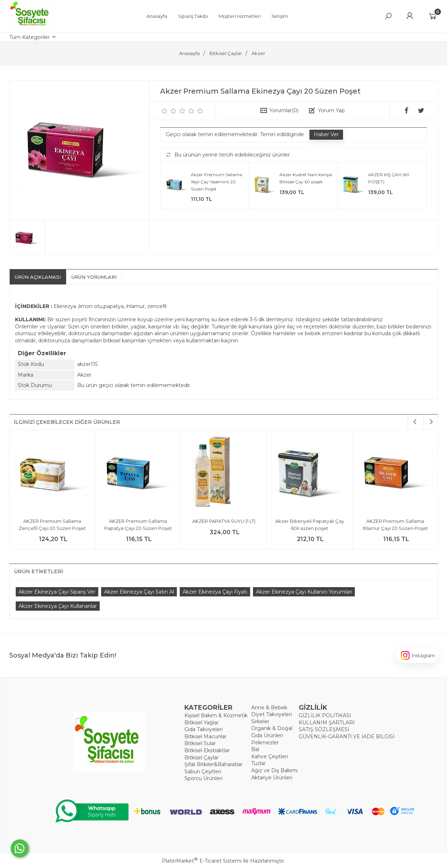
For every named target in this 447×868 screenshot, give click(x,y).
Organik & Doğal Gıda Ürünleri (272, 732)
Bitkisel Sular (200, 743)
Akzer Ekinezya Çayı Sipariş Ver (57, 592)
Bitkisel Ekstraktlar (207, 750)
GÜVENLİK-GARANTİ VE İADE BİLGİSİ (347, 736)
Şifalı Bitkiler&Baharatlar (213, 764)
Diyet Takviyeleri (272, 714)
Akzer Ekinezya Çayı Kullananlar (58, 606)
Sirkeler (260, 721)
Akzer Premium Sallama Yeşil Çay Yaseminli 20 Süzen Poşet (217, 182)
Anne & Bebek (269, 708)
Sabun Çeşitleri (203, 772)
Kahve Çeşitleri (270, 757)
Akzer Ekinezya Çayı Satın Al (139, 592)
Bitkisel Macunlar (205, 736)
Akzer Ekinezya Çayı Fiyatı (215, 592)
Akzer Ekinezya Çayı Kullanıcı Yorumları (304, 592)
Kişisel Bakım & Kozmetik (216, 715)
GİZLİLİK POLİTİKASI (325, 715)
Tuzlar (259, 763)
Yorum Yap (331, 110)
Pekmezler (265, 743)
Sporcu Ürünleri (203, 778)
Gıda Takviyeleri (203, 729)
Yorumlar (284, 110)
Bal (255, 749)
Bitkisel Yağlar (202, 723)
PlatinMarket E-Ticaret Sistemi (202, 861)
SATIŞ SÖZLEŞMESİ (324, 729)
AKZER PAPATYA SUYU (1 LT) (224, 521)
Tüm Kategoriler (29, 37)
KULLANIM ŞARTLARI (327, 723)
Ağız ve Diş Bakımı (274, 770)
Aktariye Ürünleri (272, 778)
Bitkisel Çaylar (202, 758)
